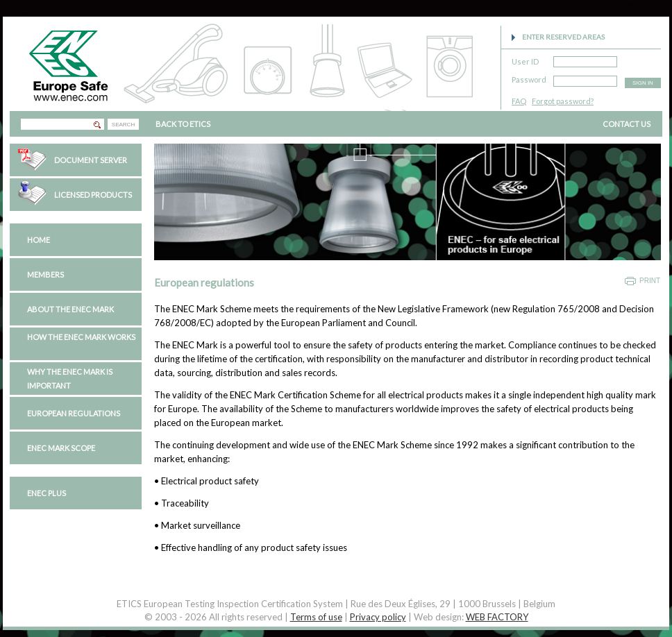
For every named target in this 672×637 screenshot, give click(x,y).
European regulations (74, 413)
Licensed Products (93, 195)
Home (39, 240)
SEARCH (123, 125)
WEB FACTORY (497, 617)
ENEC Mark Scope (61, 448)
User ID (525, 59)
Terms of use (316, 617)
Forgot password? (563, 101)
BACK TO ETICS (183, 124)
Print (650, 281)
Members (45, 274)
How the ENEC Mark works (81, 337)
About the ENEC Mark (70, 309)
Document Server (91, 160)
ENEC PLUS (47, 493)
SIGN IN (643, 83)
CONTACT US (627, 124)
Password (529, 77)
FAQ (519, 101)
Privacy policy (378, 617)
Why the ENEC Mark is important (70, 379)
